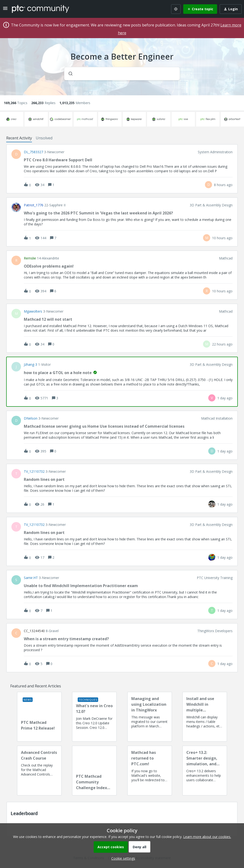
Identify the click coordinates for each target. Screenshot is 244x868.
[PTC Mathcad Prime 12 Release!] (39, 717)
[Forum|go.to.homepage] (41, 9)
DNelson (31, 418)
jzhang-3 (30, 365)
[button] (122, 858)
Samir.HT (31, 578)
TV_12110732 (34, 472)
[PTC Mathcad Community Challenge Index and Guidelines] (94, 771)
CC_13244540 (34, 631)
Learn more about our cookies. (207, 837)
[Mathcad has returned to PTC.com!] (150, 771)
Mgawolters (33, 311)
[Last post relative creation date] (223, 185)
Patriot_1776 (34, 205)
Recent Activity (19, 138)
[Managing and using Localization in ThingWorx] (150, 717)
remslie (30, 258)
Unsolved (44, 138)
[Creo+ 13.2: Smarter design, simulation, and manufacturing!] (205, 771)
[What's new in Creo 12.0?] (94, 717)
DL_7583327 (33, 152)
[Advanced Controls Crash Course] (39, 771)
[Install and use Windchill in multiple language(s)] (205, 717)
